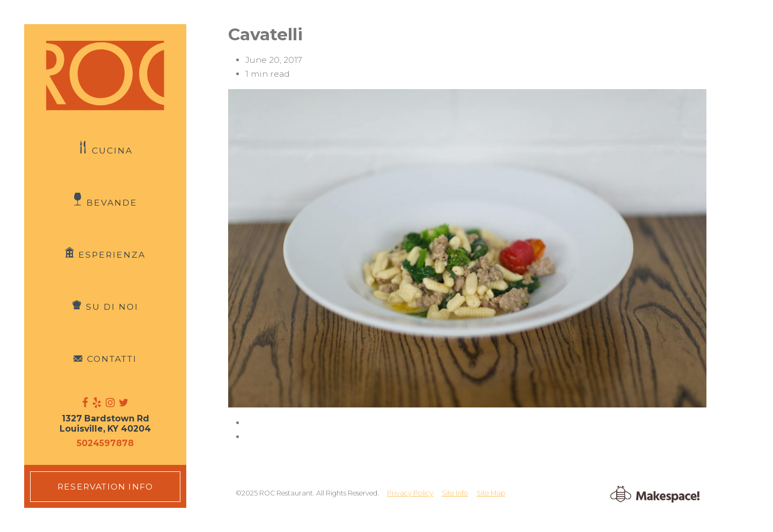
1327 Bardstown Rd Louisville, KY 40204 (105, 424)
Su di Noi (112, 307)
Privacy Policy (410, 493)
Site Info (455, 493)
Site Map (491, 493)
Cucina (112, 151)
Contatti (112, 359)
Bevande (112, 203)
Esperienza (112, 255)
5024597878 (105, 443)
